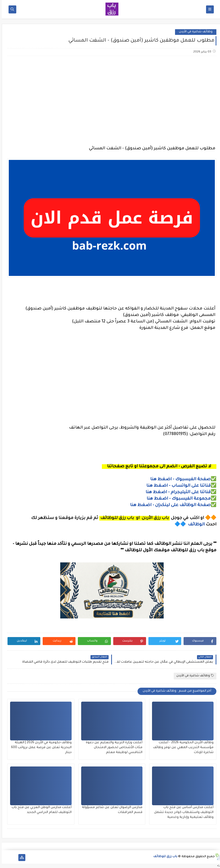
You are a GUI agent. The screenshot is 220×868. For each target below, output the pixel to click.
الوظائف (194, 525)
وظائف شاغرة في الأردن (194, 32)
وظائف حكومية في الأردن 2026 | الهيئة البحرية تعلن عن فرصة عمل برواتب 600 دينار (40, 748)
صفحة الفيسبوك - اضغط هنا (179, 479)
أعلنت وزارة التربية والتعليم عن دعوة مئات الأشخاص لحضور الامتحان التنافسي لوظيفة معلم (112, 748)
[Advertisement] (110, 101)
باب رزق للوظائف (164, 857)
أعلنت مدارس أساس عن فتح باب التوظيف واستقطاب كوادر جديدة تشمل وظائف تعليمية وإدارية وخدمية (182, 812)
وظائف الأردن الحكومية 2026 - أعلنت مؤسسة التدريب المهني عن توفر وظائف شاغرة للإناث (181, 748)
